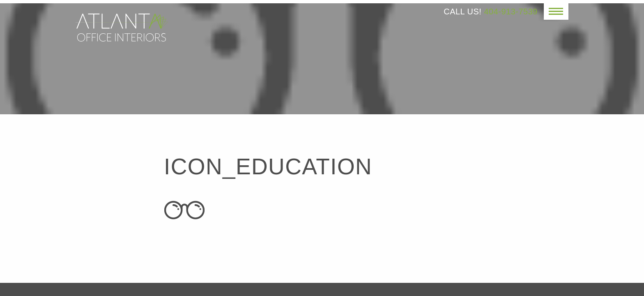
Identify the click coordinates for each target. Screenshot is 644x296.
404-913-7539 (511, 12)
